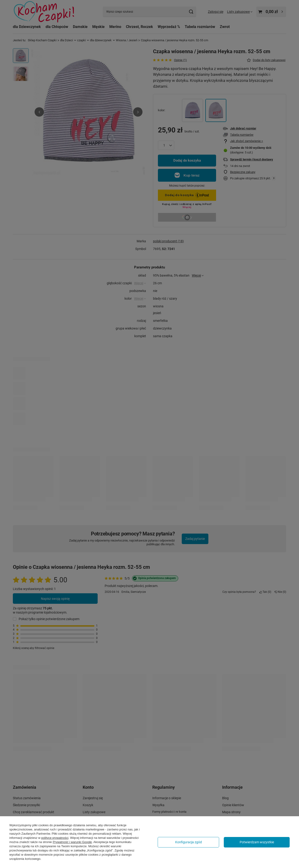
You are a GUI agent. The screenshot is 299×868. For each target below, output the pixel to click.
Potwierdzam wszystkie (257, 842)
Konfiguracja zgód (189, 842)
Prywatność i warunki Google (72, 842)
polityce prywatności (55, 838)
